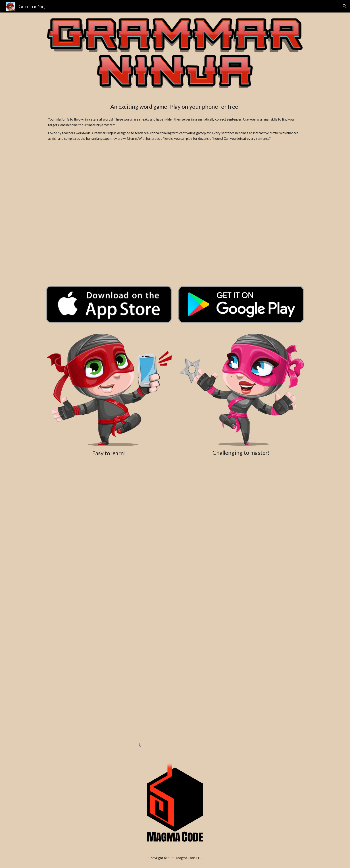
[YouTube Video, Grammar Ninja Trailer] (175, 215)
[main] (175, 107)
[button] (345, 6)
